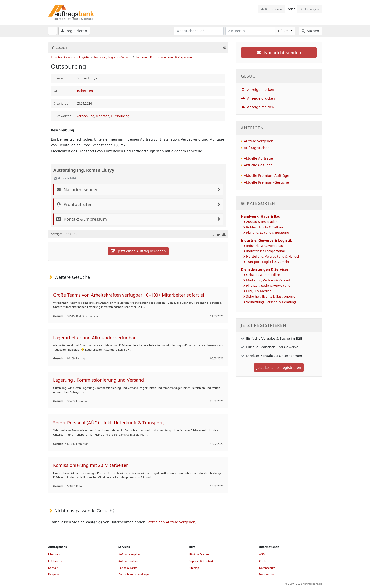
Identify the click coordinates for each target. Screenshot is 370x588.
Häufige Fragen (199, 554)
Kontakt (53, 568)
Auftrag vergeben (259, 141)
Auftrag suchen (257, 148)
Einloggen (310, 9)
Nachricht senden (279, 53)
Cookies (264, 561)
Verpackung (85, 116)
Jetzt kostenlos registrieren (279, 367)
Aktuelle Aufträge (258, 158)
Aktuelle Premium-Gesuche (266, 182)
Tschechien (85, 91)
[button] (224, 48)
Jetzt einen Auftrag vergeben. (172, 522)
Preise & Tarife (128, 568)
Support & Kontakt (201, 561)
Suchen (310, 31)
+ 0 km (284, 31)
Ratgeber (54, 574)
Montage (103, 116)
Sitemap (194, 568)
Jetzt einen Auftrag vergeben (138, 251)
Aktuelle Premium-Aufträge (266, 175)
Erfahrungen (56, 561)
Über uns (54, 554)
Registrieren (272, 9)
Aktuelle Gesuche (258, 165)
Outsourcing (120, 116)
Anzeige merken (258, 90)
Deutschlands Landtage (134, 574)
